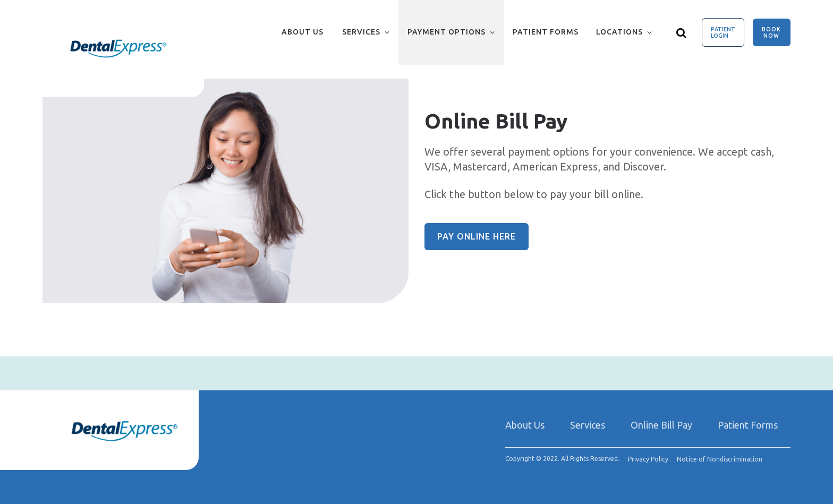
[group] (226, 191)
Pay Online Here (477, 236)
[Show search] (682, 32)
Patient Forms (546, 32)
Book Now (771, 32)
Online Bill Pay (661, 425)
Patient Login (723, 32)
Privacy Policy (648, 459)
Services (361, 32)
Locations (619, 32)
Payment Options (447, 32)
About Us (303, 32)
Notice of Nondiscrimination (720, 459)
